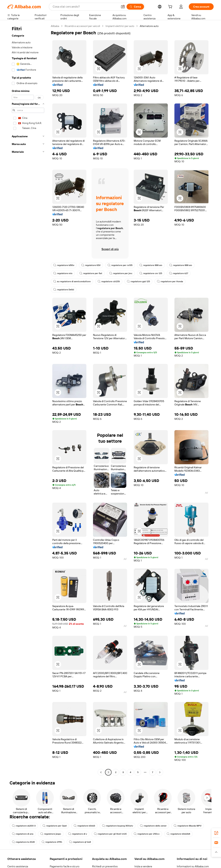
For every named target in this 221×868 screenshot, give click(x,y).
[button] (123, 7)
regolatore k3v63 (84, 826)
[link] (216, 833)
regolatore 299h (52, 842)
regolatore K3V (91, 265)
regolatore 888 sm (151, 265)
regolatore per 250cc (147, 834)
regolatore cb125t (109, 281)
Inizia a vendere (143, 866)
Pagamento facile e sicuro (65, 866)
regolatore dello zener (153, 826)
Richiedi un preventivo (105, 866)
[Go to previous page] (101, 772)
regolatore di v (78, 834)
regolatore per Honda (170, 281)
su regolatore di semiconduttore (72, 281)
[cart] (171, 7)
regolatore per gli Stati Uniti (110, 834)
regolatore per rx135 (120, 265)
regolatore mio (63, 273)
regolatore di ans (23, 834)
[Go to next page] (160, 772)
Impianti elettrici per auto (120, 26)
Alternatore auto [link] (149, 26)
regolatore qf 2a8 (80, 842)
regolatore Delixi (64, 290)
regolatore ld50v (64, 265)
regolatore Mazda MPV (188, 826)
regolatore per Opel (55, 826)
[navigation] (28, 400)
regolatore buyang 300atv (117, 826)
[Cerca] (135, 7)
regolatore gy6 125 (138, 281)
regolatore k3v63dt (178, 834)
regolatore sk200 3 (24, 826)
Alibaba (55, 26)
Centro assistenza (18, 866)
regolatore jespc (51, 834)
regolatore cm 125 (151, 273)
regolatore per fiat (91, 273)
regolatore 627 (179, 273)
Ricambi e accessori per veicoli (82, 26)
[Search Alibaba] (85, 7)
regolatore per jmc (121, 273)
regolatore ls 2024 (23, 842)
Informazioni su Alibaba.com (193, 866)
